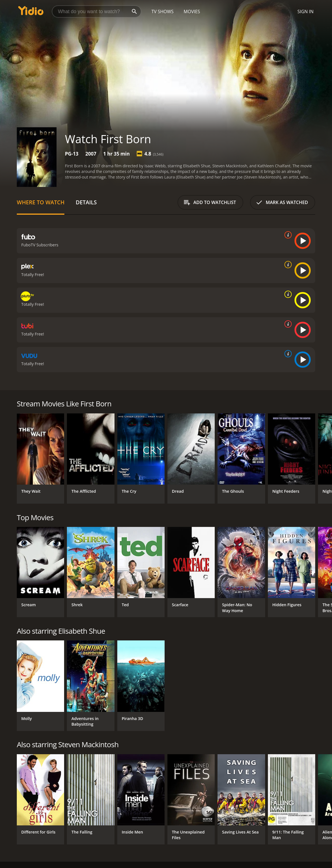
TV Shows (163, 11)
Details (86, 202)
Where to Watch (41, 202)
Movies (192, 11)
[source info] (287, 235)
